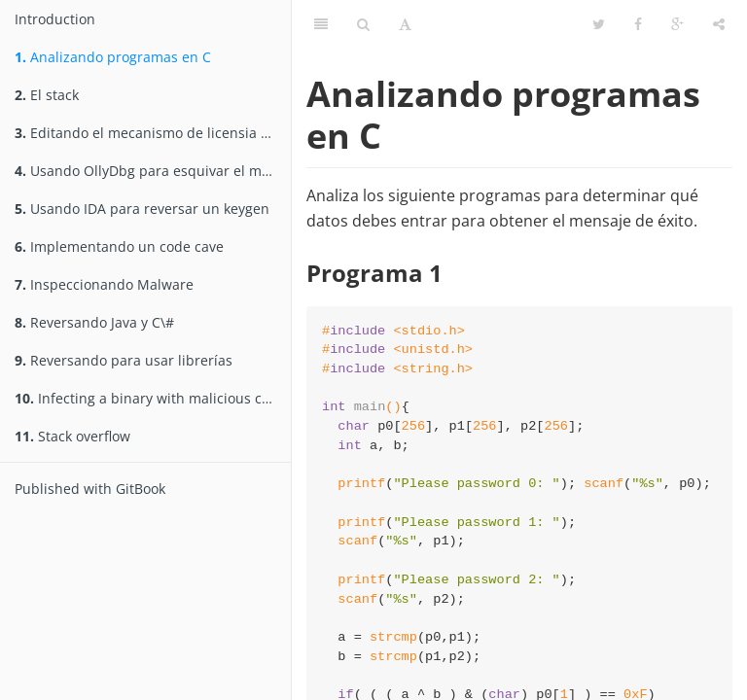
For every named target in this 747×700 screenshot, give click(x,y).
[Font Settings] (405, 24)
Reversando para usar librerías (124, 360)
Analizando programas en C (113, 57)
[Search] (363, 24)
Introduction (55, 19)
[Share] (719, 24)
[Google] (677, 24)
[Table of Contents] (321, 24)
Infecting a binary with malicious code (150, 398)
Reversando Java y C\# (94, 322)
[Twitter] (599, 24)
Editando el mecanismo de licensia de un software (153, 133)
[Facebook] (638, 24)
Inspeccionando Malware (104, 284)
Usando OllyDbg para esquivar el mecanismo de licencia (153, 171)
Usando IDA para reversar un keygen (142, 209)
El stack (47, 95)
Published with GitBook (90, 489)
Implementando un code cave (119, 246)
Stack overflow (72, 436)
